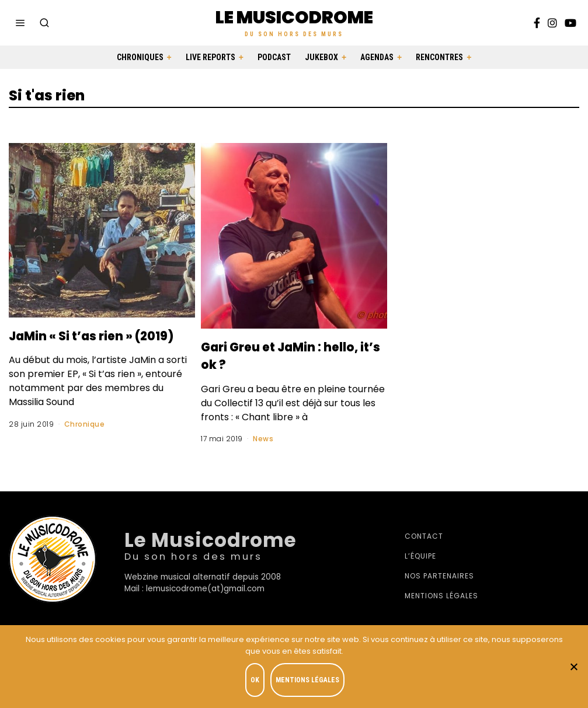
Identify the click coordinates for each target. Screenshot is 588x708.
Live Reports (211, 57)
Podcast (274, 57)
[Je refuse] (573, 668)
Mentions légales (441, 598)
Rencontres (439, 57)
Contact (424, 538)
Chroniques (140, 57)
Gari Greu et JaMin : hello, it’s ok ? (278, 355)
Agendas (377, 57)
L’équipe (420, 558)
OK (257, 682)
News (263, 439)
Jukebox (321, 57)
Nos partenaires (439, 578)
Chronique (85, 441)
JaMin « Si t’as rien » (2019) (88, 344)
